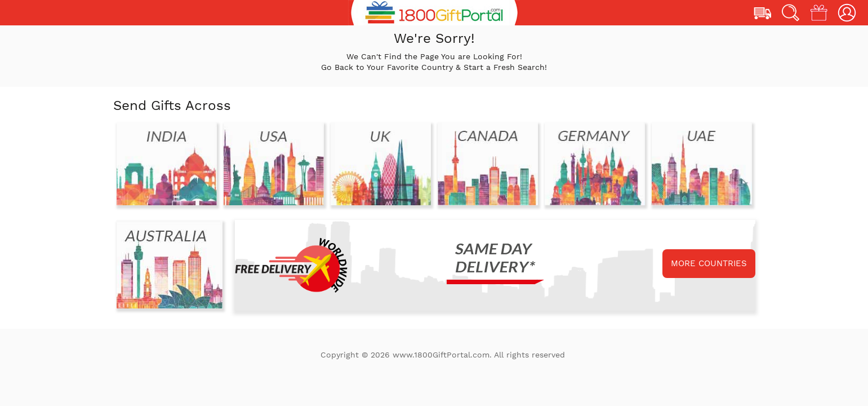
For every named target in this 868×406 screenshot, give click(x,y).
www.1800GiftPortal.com (441, 355)
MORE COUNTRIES (709, 263)
